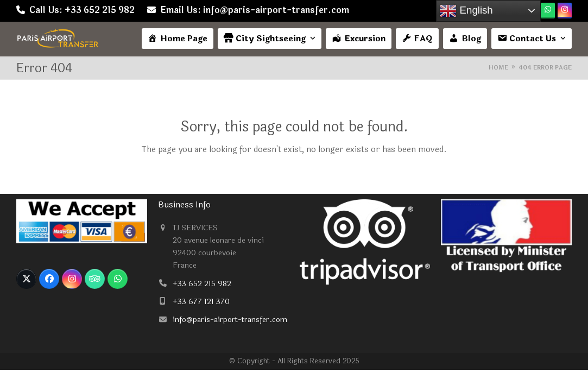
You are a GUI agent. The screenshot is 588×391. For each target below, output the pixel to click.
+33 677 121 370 (201, 302)
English (466, 11)
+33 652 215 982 (202, 284)
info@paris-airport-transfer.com (230, 320)
